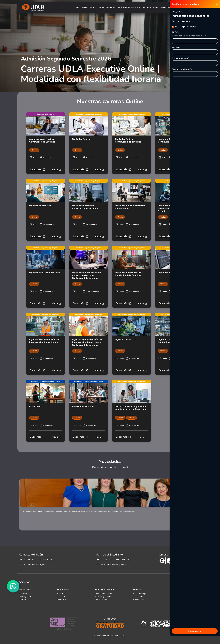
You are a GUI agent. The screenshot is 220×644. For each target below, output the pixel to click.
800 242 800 (29, 560)
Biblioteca (61, 599)
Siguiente (195, 631)
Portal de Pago (139, 594)
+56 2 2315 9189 (124, 560)
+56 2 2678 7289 (46, 560)
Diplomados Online (103, 594)
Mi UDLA (61, 594)
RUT (177, 27)
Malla (57, 169)
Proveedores (138, 599)
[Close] (217, 4)
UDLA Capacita (102, 599)
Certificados (138, 597)
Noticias (23, 599)
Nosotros (23, 594)
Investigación (25, 597)
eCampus (61, 597)
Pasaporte (191, 27)
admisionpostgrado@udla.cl (36, 564)
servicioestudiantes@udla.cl (113, 564)
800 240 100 (106, 560)
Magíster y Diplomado (105, 597)
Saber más (37, 169)
